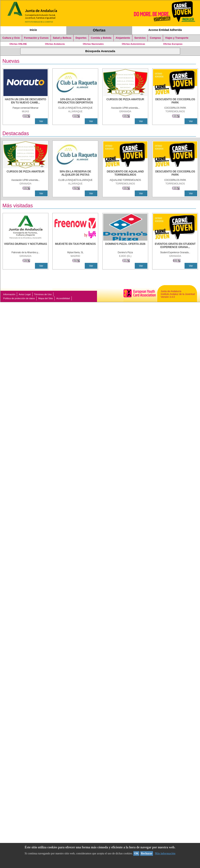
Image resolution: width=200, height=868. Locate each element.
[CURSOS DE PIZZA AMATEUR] (125, 101)
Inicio (33, 30)
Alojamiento (123, 38)
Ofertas (99, 30)
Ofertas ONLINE (18, 44)
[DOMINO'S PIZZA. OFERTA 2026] (125, 246)
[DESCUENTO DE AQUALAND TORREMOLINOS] (125, 173)
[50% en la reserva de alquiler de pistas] (75, 173)
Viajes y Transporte (177, 38)
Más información (165, 853)
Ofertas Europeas (173, 44)
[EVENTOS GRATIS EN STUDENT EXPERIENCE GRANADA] (175, 246)
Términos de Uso (43, 294)
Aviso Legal (25, 294)
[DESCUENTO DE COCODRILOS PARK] (175, 101)
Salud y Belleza (62, 38)
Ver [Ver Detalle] (41, 121)
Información (9, 294)
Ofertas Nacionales (93, 44)
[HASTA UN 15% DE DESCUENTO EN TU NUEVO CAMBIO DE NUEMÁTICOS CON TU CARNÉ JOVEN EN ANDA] (26, 101)
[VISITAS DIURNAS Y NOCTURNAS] (26, 246)
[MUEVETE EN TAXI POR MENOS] (75, 246)
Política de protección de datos (19, 298)
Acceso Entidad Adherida (165, 30)
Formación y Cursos (36, 38)
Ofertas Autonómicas (133, 44)
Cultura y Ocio (11, 38)
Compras (155, 38)
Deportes (81, 38)
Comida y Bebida (101, 38)
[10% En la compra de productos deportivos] (75, 101)
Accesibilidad (63, 298)
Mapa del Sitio (45, 298)
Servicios (140, 38)
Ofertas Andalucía (55, 44)
